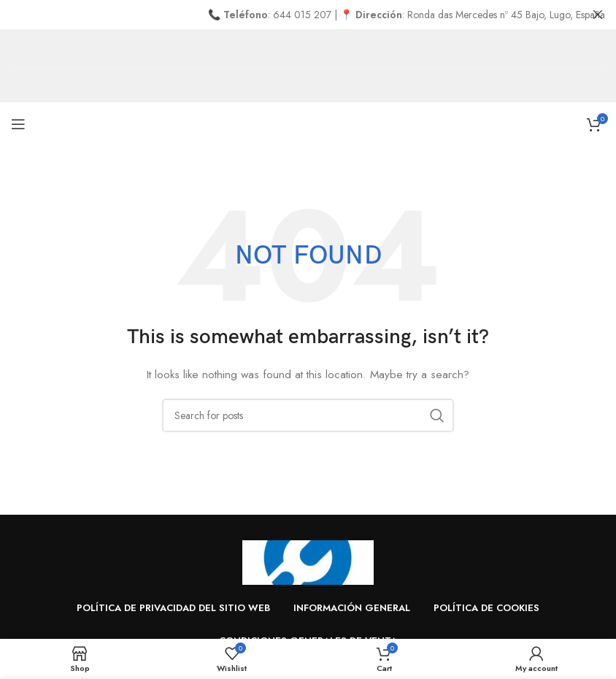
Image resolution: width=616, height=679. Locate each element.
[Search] (308, 415)
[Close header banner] (598, 15)
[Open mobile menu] (18, 124)
